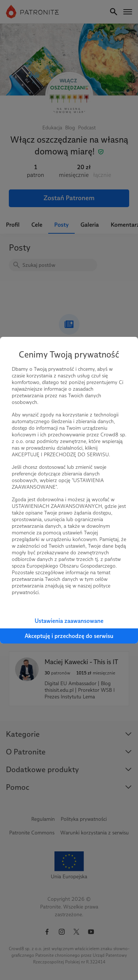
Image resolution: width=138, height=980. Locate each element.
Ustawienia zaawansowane (69, 621)
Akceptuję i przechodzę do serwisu (69, 636)
